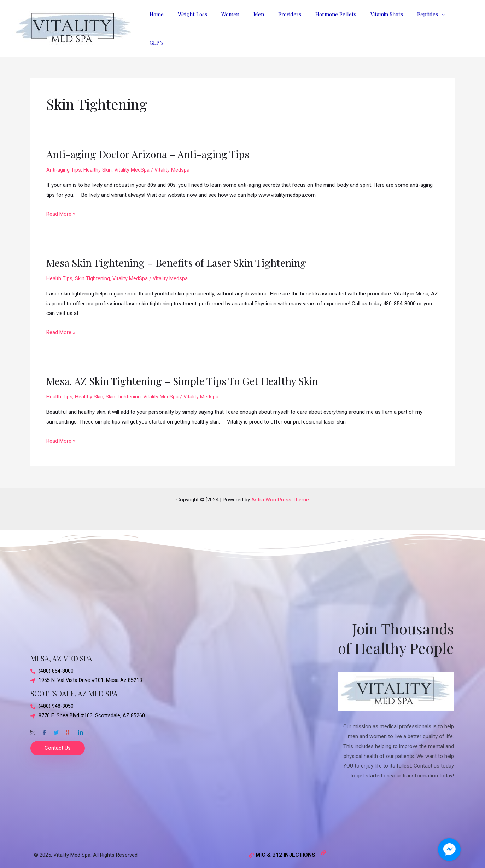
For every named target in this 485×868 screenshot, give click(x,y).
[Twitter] (56, 725)
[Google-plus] (68, 725)
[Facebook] (44, 725)
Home (179, 26)
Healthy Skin (98, 165)
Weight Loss (212, 26)
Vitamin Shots (388, 26)
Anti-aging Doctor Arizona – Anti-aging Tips (153, 149)
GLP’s (460, 26)
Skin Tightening (92, 274)
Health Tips (59, 274)
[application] (439, 26)
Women (246, 26)
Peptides (429, 26)
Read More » (61, 209)
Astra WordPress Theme (280, 495)
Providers (298, 26)
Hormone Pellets (341, 26)
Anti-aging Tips (64, 165)
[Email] (32, 725)
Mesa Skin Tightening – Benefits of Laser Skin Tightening (182, 258)
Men (271, 26)
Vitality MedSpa (132, 165)
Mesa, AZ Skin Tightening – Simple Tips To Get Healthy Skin (187, 376)
